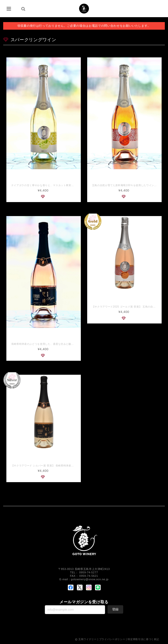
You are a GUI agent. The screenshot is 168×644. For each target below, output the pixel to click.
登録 (115, 610)
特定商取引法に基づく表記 (143, 640)
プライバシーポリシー (112, 640)
